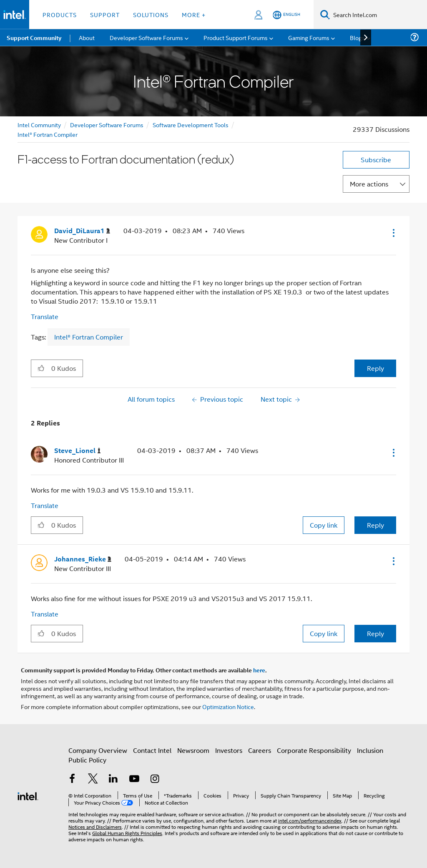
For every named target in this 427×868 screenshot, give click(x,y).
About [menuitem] (87, 37)
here (259, 670)
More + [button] (194, 14)
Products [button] (60, 14)
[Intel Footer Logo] (28, 795)
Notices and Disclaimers (95, 826)
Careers (260, 750)
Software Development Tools (191, 125)
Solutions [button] (151, 14)
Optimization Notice (228, 706)
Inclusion (370, 750)
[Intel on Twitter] (93, 779)
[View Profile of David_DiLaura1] (82, 231)
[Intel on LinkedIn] (113, 779)
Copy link (324, 525)
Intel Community (39, 125)
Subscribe (376, 160)
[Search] (325, 14)
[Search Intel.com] (378, 15)
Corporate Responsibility (314, 750)
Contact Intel (152, 750)
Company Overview (98, 750)
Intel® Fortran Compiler (48, 134)
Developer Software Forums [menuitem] (146, 37)
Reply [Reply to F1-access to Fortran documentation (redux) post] (376, 368)
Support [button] (105, 14)
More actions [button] (369, 184)
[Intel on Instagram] (155, 779)
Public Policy (87, 760)
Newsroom (193, 750)
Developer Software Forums (107, 125)
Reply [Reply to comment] (376, 525)
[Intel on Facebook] (72, 779)
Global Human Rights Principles (127, 833)
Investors (229, 750)
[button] (393, 233)
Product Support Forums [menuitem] (236, 37)
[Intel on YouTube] (134, 779)
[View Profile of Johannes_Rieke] (83, 559)
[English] (286, 15)
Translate (45, 316)
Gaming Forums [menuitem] (309, 37)
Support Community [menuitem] (34, 38)
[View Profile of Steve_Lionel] (78, 451)
